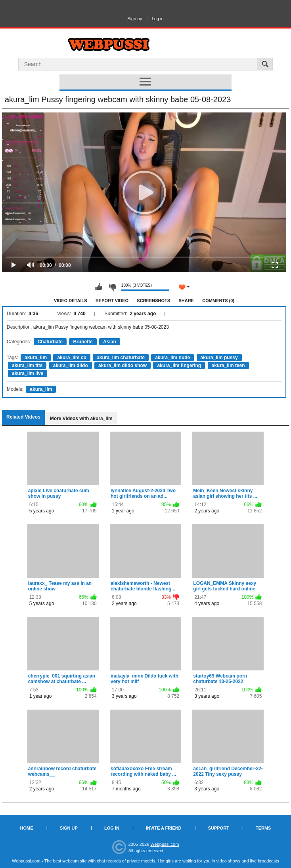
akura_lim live (28, 373)
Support (219, 828)
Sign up (135, 19)
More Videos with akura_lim (81, 419)
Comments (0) (218, 301)
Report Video (112, 301)
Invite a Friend (164, 828)
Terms (263, 828)
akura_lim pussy (219, 358)
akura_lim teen (228, 365)
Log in (158, 19)
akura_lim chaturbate (121, 358)
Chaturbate (50, 342)
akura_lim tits (27, 365)
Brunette (83, 342)
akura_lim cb (72, 358)
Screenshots (153, 301)
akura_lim (36, 358)
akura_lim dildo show (123, 365)
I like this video (99, 287)
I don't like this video (112, 287)
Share (186, 301)
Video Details (71, 301)
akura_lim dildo (71, 365)
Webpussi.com (165, 844)
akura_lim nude (172, 358)
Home (27, 828)
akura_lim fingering (179, 365)
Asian (110, 342)
